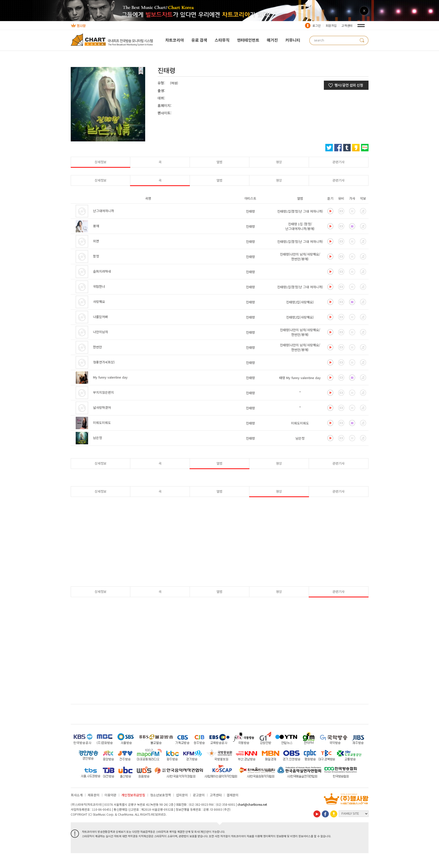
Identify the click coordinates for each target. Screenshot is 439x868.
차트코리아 (175, 40)
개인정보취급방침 (133, 795)
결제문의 (233, 795)
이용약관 (110, 795)
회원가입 (331, 25)
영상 (279, 162)
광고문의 (199, 795)
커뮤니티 (293, 40)
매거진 (272, 40)
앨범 (219, 162)
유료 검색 (199, 40)
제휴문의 (94, 795)
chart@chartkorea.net (252, 804)
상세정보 (101, 162)
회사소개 (77, 795)
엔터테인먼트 (248, 40)
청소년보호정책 (161, 795)
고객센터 (347, 25)
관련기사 (338, 162)
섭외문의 (182, 795)
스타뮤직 (222, 40)
